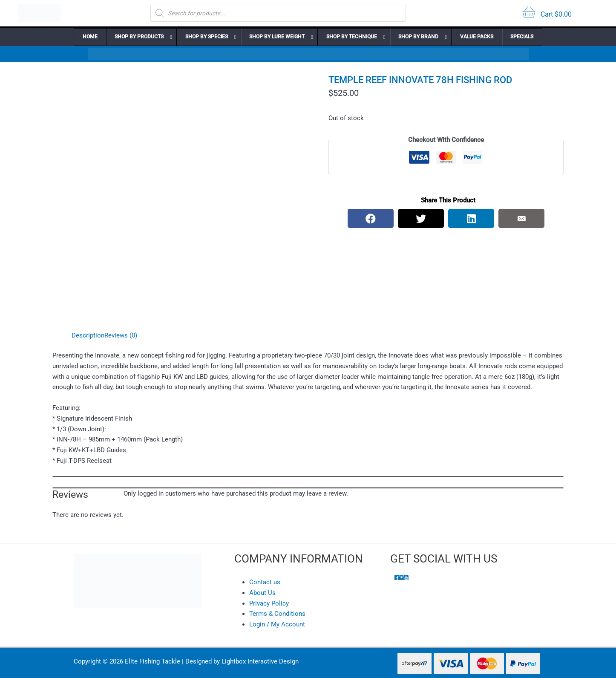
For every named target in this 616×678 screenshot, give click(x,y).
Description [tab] (88, 335)
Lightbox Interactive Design (260, 661)
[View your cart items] (547, 13)
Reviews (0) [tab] (121, 335)
